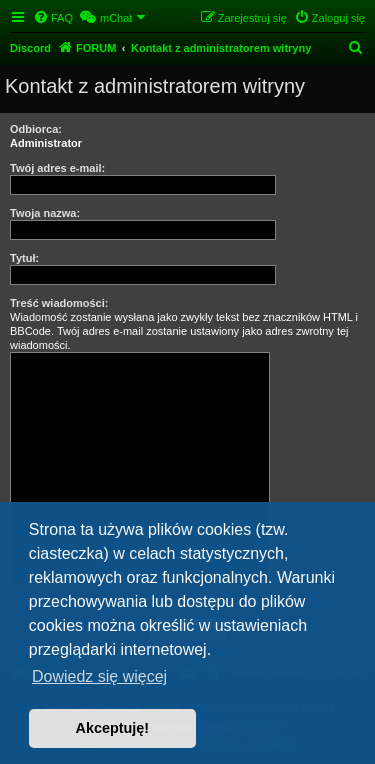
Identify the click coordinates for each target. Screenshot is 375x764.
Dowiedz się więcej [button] (99, 676)
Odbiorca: (36, 129)
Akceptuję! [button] (113, 728)
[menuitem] (53, 18)
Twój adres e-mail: (57, 168)
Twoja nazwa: (45, 213)
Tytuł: (24, 258)
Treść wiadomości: (59, 303)
